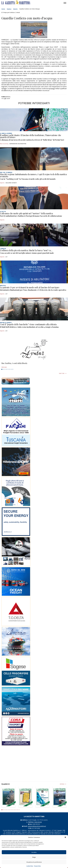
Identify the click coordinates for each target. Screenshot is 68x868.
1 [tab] (2, 369)
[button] (65, 837)
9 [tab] (14, 810)
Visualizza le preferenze (34, 862)
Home (3, 9)
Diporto (15, 9)
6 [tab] (10, 369)
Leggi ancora (34, 365)
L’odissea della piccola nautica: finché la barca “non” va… (26, 250)
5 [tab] (8, 369)
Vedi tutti (62, 373)
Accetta (34, 852)
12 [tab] (19, 810)
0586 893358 (38, 822)
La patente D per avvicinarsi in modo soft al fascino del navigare (30, 287)
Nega (34, 857)
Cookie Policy (30, 866)
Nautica (9, 9)
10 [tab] (16, 810)
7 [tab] (11, 369)
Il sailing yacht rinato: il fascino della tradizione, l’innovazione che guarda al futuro (31, 136)
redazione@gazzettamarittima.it (37, 826)
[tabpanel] (34, 365)
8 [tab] (13, 369)
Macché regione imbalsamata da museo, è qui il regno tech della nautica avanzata (33, 175)
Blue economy (4, 144)
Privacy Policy (37, 866)
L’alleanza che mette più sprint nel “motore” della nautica (26, 213)
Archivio (62, 784)
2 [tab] (3, 369)
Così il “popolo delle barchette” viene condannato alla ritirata (28, 324)
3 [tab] (5, 369)
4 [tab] (7, 369)
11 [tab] (18, 810)
